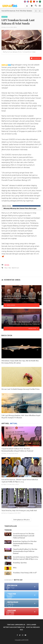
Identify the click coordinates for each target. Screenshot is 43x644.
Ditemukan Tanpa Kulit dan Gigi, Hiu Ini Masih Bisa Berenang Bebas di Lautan (20, 362)
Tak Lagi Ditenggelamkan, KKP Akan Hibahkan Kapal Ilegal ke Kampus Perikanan (21, 416)
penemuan (16, 268)
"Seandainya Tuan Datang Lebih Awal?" (25, 573)
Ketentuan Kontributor (14, 627)
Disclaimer (31, 625)
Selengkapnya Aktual (21, 520)
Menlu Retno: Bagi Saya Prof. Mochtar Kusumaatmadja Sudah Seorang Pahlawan (25, 543)
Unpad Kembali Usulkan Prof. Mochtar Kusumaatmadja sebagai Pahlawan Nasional (17, 450)
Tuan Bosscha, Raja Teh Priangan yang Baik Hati (19, 510)
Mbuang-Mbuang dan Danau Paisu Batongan (20, 208)
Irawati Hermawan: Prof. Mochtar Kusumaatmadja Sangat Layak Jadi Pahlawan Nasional (24, 536)
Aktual (4, 17)
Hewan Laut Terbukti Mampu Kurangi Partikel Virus (20, 389)
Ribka (15, 568)
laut (6, 268)
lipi (10, 268)
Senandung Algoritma (20, 563)
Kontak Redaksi (33, 627)
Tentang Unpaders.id (16, 625)
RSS (21, 630)
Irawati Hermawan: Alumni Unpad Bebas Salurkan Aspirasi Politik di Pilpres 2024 (20, 481)
